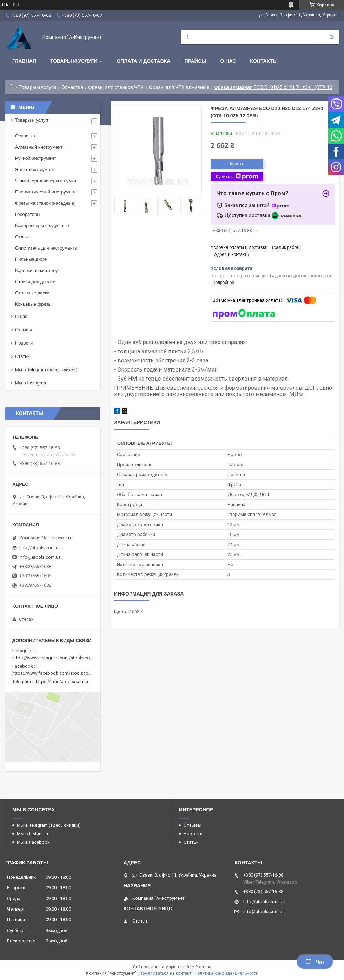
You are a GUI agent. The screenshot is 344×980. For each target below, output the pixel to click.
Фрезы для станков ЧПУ (116, 87)
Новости (24, 343)
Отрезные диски (32, 293)
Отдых (22, 237)
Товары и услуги (74, 61)
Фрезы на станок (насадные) (45, 203)
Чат (315, 962)
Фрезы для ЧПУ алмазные (179, 87)
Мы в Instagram (31, 383)
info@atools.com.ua (40, 557)
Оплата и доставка (143, 61)
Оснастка (72, 87)
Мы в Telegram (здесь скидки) (46, 370)
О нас (228, 61)
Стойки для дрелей (35, 282)
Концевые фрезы (33, 304)
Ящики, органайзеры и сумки (46, 181)
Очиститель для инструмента (46, 248)
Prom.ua (203, 967)
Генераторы (28, 214)
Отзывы (24, 330)
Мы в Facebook (33, 842)
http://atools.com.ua (40, 548)
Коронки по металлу (36, 270)
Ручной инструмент (36, 158)
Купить (237, 164)
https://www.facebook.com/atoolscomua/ (56, 673)
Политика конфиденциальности (226, 973)
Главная (24, 61)
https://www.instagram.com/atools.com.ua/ (57, 658)
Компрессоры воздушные (42, 226)
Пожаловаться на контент (165, 973)
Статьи (22, 356)
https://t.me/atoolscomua (62, 682)
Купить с (237, 177)
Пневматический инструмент (46, 192)
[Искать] (332, 37)
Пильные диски (31, 259)
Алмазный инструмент (39, 147)
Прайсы (195, 61)
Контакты (264, 61)
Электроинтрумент (35, 169)
